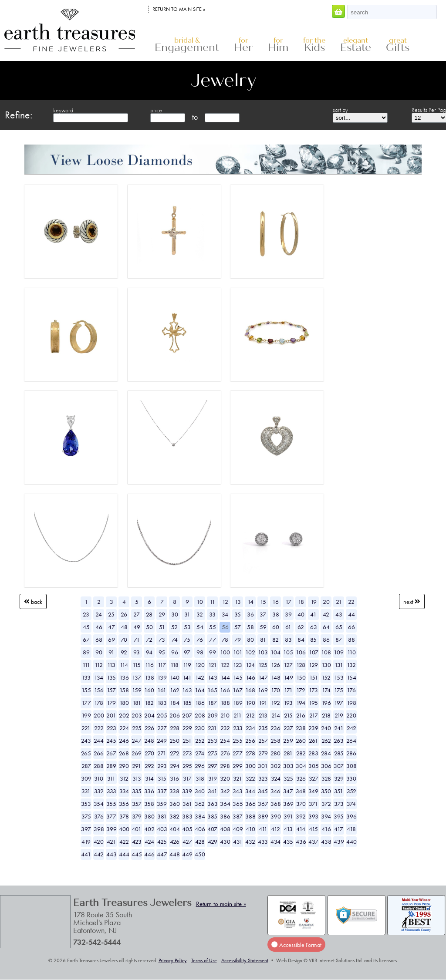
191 (263, 703)
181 (137, 703)
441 (86, 854)
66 (351, 627)
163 (187, 690)
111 (86, 665)
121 (213, 665)
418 (351, 829)
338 (174, 791)
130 (326, 665)
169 (263, 690)
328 (326, 778)
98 (200, 652)
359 (162, 804)
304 (301, 766)
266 (99, 753)
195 (313, 703)
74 (175, 640)
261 (313, 741)
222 (99, 728)
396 (351, 816)
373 (339, 804)
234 (250, 728)
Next (412, 602)
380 (149, 816)
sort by (340, 110)
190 (250, 703)
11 (212, 602)
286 (351, 753)
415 (313, 829)
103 (263, 652)
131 (339, 665)
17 (288, 602)
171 (288, 690)
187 (212, 703)
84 (301, 640)
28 (149, 614)
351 (339, 791)
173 (313, 690)
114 (124, 665)
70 (124, 640)
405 (187, 829)
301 (263, 766)
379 (137, 816)
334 (124, 791)
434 (275, 842)
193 (288, 703)
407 (212, 829)
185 (187, 703)
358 (149, 804)
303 (288, 766)
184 (175, 703)
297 (213, 766)
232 (225, 728)
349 (313, 791)
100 (225, 652)
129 (313, 665)
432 (250, 842)
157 (111, 690)
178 (99, 703)
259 (288, 741)
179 (111, 703)
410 (250, 829)
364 (225, 804)
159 (137, 690)
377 (111, 816)
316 (174, 778)
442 (99, 854)
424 (149, 842)
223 (111, 728)
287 (86, 766)
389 (263, 816)
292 (149, 766)
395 (339, 816)
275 (213, 753)
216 (301, 715)
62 (301, 627)
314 (149, 778)
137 (137, 677)
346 (275, 791)
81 (263, 640)
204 (149, 715)
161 (162, 690)
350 (326, 791)
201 (111, 715)
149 (288, 677)
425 (162, 842)
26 (124, 614)
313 (137, 778)
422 (124, 842)
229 (187, 728)
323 (263, 778)
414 (301, 829)
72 (149, 640)
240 (326, 728)
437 (313, 842)
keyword (63, 110)
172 (301, 690)
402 (149, 829)
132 (351, 665)
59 (263, 627)
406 (200, 829)
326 (301, 778)
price (156, 110)
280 (275, 753)
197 (339, 703)
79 (238, 640)
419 (86, 842)
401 (137, 829)
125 (263, 665)
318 (200, 778)
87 (339, 640)
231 (212, 728)
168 (250, 690)
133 (86, 677)
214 (276, 715)
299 (238, 766)
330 (351, 778)
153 (339, 677)
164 (200, 690)
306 (326, 766)
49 (137, 627)
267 (111, 753)
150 (301, 677)
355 (111, 804)
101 (238, 652)
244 (99, 741)
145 (238, 677)
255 (238, 741)
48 (124, 627)
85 (313, 640)
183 (162, 703)
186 (200, 703)
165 (212, 690)
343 (238, 791)
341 (213, 791)
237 (288, 728)
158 (124, 690)
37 (263, 614)
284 (326, 753)
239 (313, 728)
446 (149, 854)
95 (162, 652)
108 (326, 652)
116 (149, 665)
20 (326, 602)
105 (288, 652)
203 (137, 715)
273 (187, 753)
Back (33, 602)
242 (351, 728)
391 (288, 816)
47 (111, 627)
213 (263, 715)
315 (162, 778)
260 (301, 741)
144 (225, 677)
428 (200, 842)
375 (86, 816)
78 (225, 640)
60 (276, 627)
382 (174, 816)
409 (238, 829)
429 (213, 842)
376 (99, 816)
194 (301, 703)
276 (225, 753)
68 (99, 640)
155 (86, 690)
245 (111, 741)
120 (200, 665)
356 (124, 804)
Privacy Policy (173, 960)
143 (213, 677)
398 (99, 829)
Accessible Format (296, 945)
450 (200, 854)
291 (137, 766)
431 (238, 842)
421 (111, 842)
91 (111, 652)
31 (187, 614)
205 (162, 715)
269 (137, 753)
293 (162, 766)
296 (200, 766)
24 (99, 614)
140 (175, 677)
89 (86, 652)
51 (162, 627)
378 (124, 816)
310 (99, 778)
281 (288, 753)
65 (339, 627)
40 (301, 614)
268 (124, 753)
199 (86, 715)
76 (200, 640)
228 (175, 728)
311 (111, 778)
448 (175, 854)
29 (162, 614)
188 (225, 703)
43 (339, 614)
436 (301, 842)
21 (339, 602)
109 (339, 652)
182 (149, 703)
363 (213, 804)
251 (187, 741)
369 (288, 804)
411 (263, 829)
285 (339, 753)
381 (162, 816)
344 (250, 791)
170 (275, 690)
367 (263, 804)
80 (250, 640)
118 (174, 665)
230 (200, 728)
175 (339, 690)
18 (301, 602)
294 (175, 766)
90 (99, 652)
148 (276, 677)
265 (86, 753)
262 (326, 741)
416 (326, 829)
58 (250, 627)
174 (326, 690)
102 (250, 652)
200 (99, 715)
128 (301, 665)
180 (124, 703)
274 (200, 753)
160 (149, 690)
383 (187, 816)
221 (86, 728)
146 (250, 677)
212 (250, 715)
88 (351, 640)
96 (175, 652)
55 (213, 627)
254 (225, 741)
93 (137, 652)
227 (162, 728)
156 (99, 690)
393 (313, 816)
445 (137, 854)
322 (250, 778)
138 (149, 677)
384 (200, 816)
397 (86, 829)
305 (314, 766)
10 (200, 602)
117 (162, 665)
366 (250, 804)
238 (301, 728)
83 (288, 640)
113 (111, 665)
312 (124, 778)
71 (137, 640)
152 (326, 677)
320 (225, 778)
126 (275, 665)
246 (124, 741)
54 (200, 627)
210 (225, 715)
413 (288, 829)
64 (326, 627)
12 (225, 602)
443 (111, 854)
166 (225, 690)
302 (276, 766)
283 (313, 753)
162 (175, 690)
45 (86, 627)
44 (351, 614)
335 (137, 791)
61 (288, 627)
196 (326, 703)
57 (238, 627)
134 (99, 677)
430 (225, 842)
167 (238, 690)
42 (326, 614)
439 (339, 842)
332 (99, 791)
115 (137, 665)
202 (124, 715)
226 (149, 728)
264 (351, 741)
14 (250, 602)
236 (275, 728)
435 (288, 842)
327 (314, 778)
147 (263, 677)
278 (250, 753)
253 (212, 741)
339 (187, 791)
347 (288, 791)
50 (149, 627)
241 (339, 728)
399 (111, 829)
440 (351, 842)
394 (326, 816)
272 (175, 753)
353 (86, 804)
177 (86, 703)
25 (111, 614)
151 (314, 677)
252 (200, 741)
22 (351, 602)
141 (187, 677)
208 (200, 715)
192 (275, 703)
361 (187, 804)
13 (238, 602)
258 (275, 741)
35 (238, 614)
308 (351, 766)
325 (288, 778)
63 (314, 627)
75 (187, 640)
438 (326, 842)
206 (175, 715)
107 (314, 652)
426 (175, 842)
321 (238, 778)
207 (187, 715)
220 (351, 715)
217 (314, 715)
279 (263, 753)
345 (263, 791)
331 (86, 791)
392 (301, 816)
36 (250, 614)
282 (301, 753)
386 (225, 816)
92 (124, 652)
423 (137, 842)
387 (238, 816)
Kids (314, 45)
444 (124, 854)
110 (351, 652)
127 (288, 665)
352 (351, 791)
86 (326, 640)
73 (162, 640)
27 (137, 614)
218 (326, 715)
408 (225, 829)
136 (124, 677)
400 (124, 829)
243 (86, 741)
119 (187, 665)
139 (162, 677)
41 (313, 614)
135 (111, 677)
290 (124, 766)
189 (238, 703)
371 (313, 804)
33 (212, 614)
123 (238, 665)
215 (288, 715)
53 (187, 627)
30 (175, 614)
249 (162, 741)
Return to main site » (179, 9)
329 (339, 778)
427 (187, 842)
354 (99, 804)
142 (200, 677)
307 (339, 766)
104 (275, 652)
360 (175, 804)
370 (301, 804)
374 (351, 804)
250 (174, 741)
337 (162, 791)
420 (99, 842)
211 (238, 715)
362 (200, 804)
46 (99, 627)
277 (238, 753)
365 (238, 804)
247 (137, 741)
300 (250, 766)
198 (351, 703)
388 (250, 816)
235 (263, 728)
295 (187, 766)
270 (149, 753)
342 (225, 791)
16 (275, 602)
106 (301, 652)
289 (111, 766)
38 (276, 614)
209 (213, 715)
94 (149, 652)
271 (162, 753)
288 (99, 766)
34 (225, 614)
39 (288, 614)
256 (250, 741)
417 (339, 829)
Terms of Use (204, 960)
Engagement (187, 45)
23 (86, 614)
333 (111, 791)
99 (213, 652)
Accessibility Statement (245, 960)
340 (200, 791)
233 (238, 728)
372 (326, 804)
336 (149, 791)
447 (162, 854)
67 (86, 640)
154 (351, 677)
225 (137, 728)
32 (200, 614)
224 (124, 728)
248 (149, 741)
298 (225, 766)
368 (276, 804)
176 (351, 690)
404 (175, 829)
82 (275, 640)
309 (86, 778)
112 (99, 665)
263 (339, 741)
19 (314, 602)
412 (275, 829)
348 (301, 791)
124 (250, 665)
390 (276, 816)
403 (162, 829)
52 (174, 627)
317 (187, 778)
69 (111, 640)
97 (187, 652)
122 (225, 665)
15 (263, 602)
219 (339, 715)
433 (263, 842)
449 (187, 854)
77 (213, 640)
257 (263, 741)
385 (212, 816)
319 (213, 778)
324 (276, 778)
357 (137, 804)
